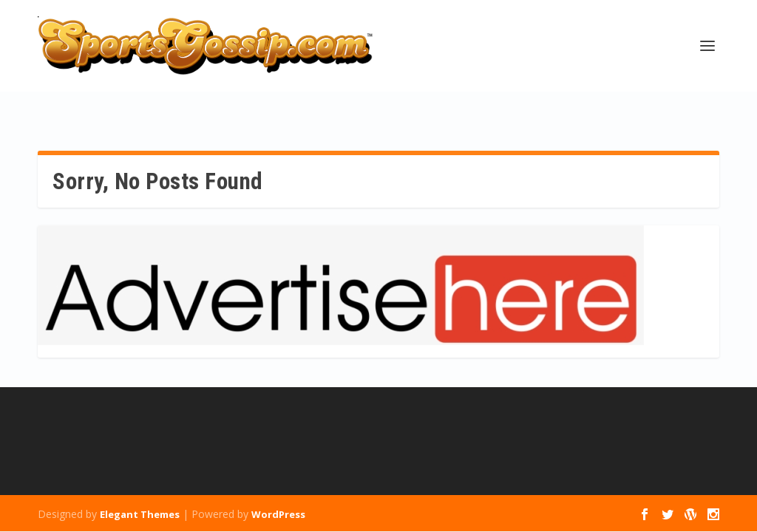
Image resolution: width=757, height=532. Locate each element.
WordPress (278, 514)
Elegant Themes (140, 514)
